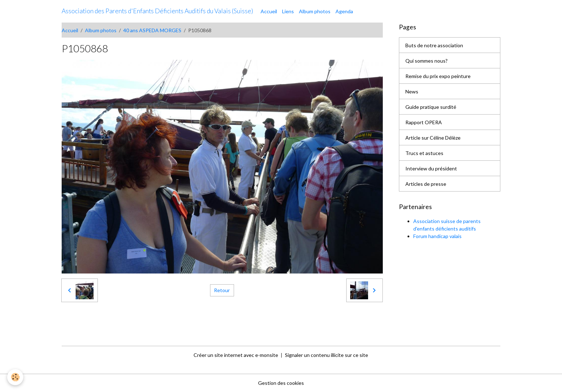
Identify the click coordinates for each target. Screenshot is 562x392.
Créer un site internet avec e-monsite (236, 355)
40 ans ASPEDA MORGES (152, 30)
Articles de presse (426, 184)
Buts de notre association (434, 45)
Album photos (315, 11)
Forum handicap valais (437, 236)
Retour (222, 290)
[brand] (157, 11)
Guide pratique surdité (431, 107)
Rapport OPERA (424, 122)
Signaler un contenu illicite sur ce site (327, 355)
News (412, 91)
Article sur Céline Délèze (433, 138)
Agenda (344, 11)
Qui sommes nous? (427, 61)
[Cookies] (15, 377)
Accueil (269, 11)
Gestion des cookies (281, 383)
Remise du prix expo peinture (438, 76)
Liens (288, 11)
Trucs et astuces (424, 153)
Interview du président (431, 168)
